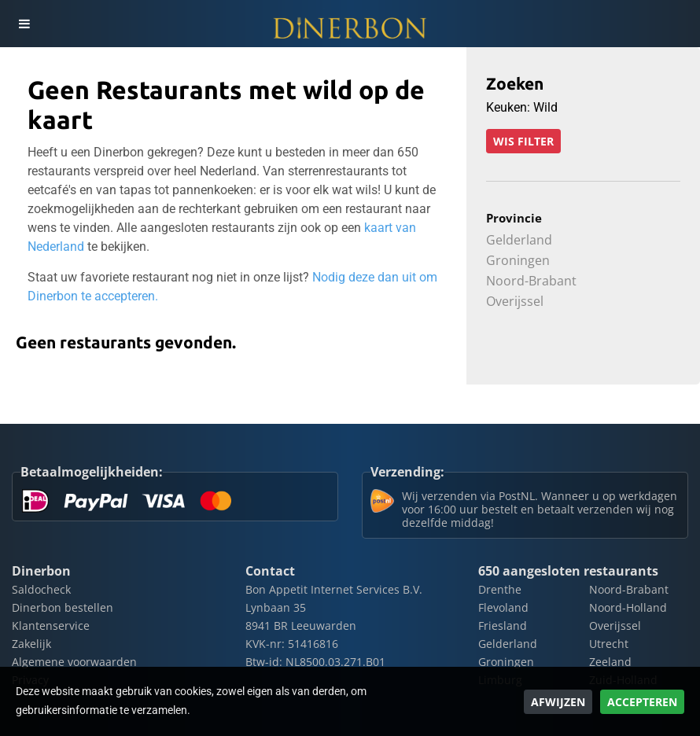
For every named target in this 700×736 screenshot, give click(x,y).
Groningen (518, 260)
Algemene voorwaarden (74, 662)
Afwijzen (558, 702)
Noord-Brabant (531, 281)
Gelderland (519, 240)
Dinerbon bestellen (63, 607)
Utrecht (609, 644)
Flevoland (503, 607)
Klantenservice (51, 626)
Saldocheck (41, 589)
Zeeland (610, 662)
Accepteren (642, 702)
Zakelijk (31, 644)
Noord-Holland (628, 607)
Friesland (503, 626)
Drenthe (500, 589)
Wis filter (523, 141)
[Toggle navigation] (24, 24)
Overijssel (515, 301)
